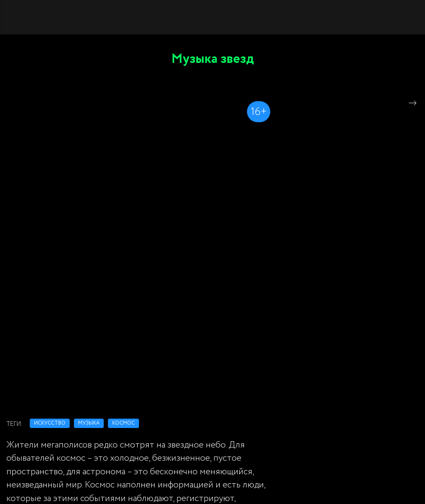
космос (123, 423)
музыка (89, 423)
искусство (50, 423)
